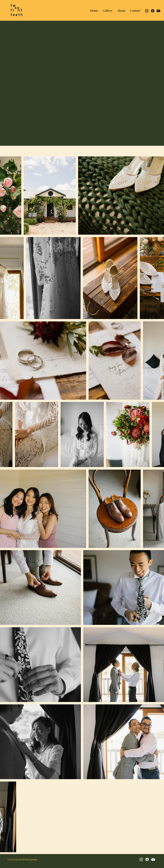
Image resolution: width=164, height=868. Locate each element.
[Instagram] (147, 11)
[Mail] (158, 11)
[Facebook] (153, 11)
